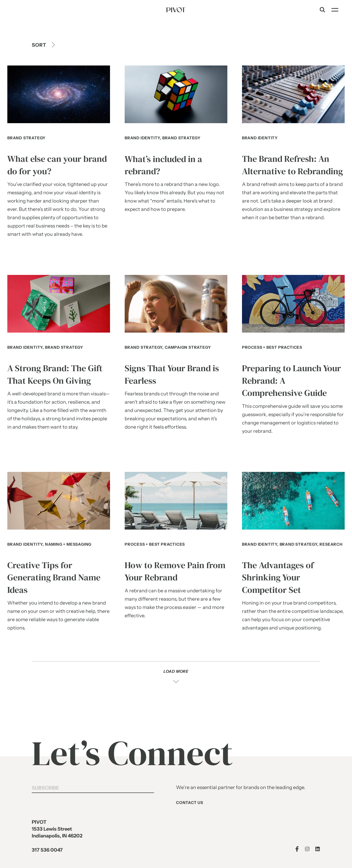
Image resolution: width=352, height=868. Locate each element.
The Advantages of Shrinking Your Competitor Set (278, 578)
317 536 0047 (47, 850)
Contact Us (190, 803)
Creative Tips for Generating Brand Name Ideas (54, 578)
